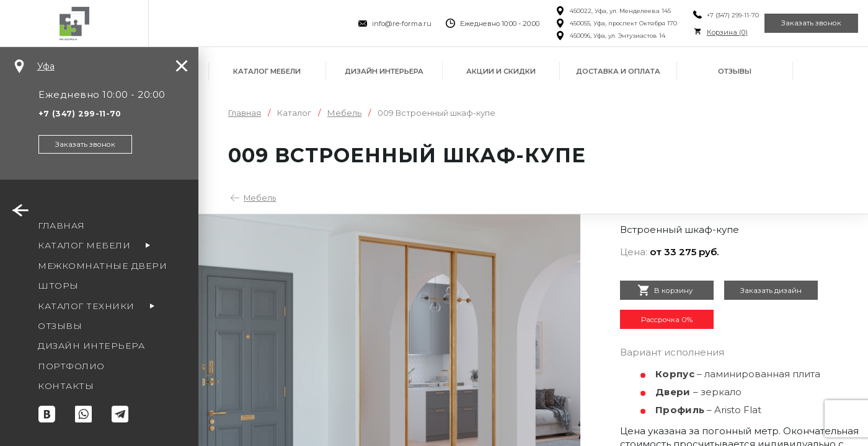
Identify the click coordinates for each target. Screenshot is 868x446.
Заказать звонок (802, 24)
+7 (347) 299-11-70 (706, 15)
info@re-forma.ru (374, 24)
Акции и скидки (501, 71)
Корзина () (700, 32)
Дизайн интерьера (384, 71)
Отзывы (735, 71)
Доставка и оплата (618, 71)
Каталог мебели (267, 71)
